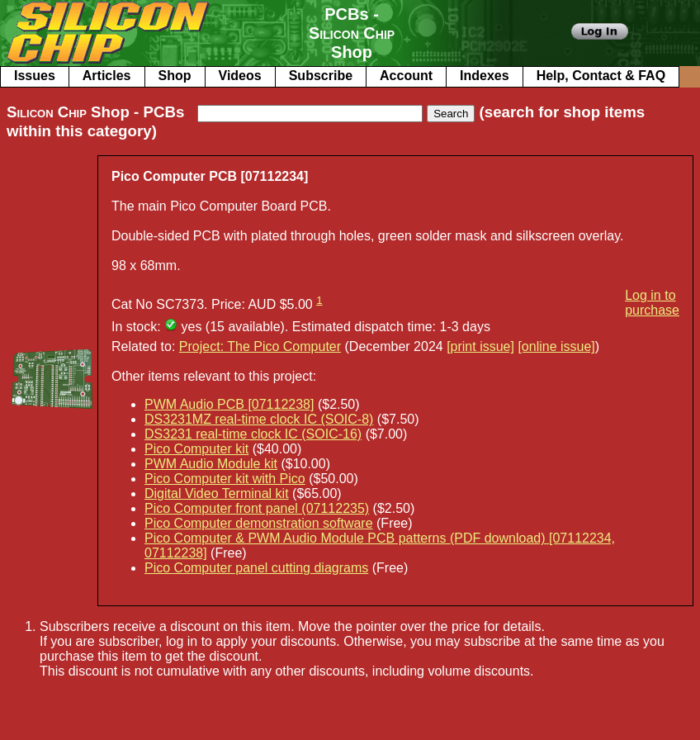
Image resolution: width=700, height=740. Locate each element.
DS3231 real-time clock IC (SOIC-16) (253, 434)
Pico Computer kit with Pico (225, 479)
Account (406, 76)
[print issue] (480, 346)
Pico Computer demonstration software (259, 523)
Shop (175, 76)
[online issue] (556, 346)
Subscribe (321, 76)
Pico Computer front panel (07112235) (257, 508)
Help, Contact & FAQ (601, 76)
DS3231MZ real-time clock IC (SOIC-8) (259, 419)
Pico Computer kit (196, 449)
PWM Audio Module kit (211, 464)
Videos (240, 76)
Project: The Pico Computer (260, 346)
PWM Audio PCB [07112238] (229, 404)
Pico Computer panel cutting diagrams (256, 568)
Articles (107, 76)
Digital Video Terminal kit (217, 493)
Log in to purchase (652, 303)
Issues (35, 76)
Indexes (485, 76)
